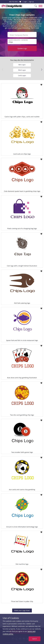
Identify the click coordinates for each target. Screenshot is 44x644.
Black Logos (22, 70)
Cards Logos (22, 75)
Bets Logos (22, 65)
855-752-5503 (13, 2)
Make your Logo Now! (22, 610)
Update (22, 48)
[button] (42, 70)
